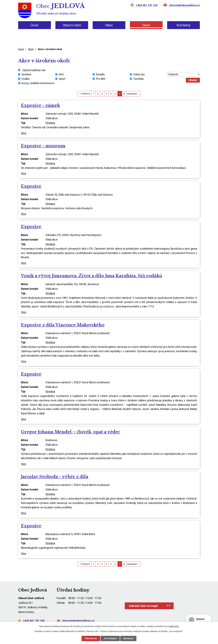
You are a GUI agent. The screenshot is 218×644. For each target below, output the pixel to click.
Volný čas (139, 74)
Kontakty (183, 25)
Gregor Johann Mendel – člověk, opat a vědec (70, 432)
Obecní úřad (72, 25)
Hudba (25, 79)
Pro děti (101, 79)
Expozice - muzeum (43, 146)
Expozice (31, 186)
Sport (62, 79)
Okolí (146, 25)
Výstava (26, 74)
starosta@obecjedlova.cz (184, 5)
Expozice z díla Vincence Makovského (63, 325)
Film (61, 74)
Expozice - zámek (40, 105)
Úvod (35, 25)
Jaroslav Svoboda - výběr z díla (55, 477)
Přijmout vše (91, 638)
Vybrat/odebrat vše (34, 70)
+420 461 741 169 (147, 5)
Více (24, 133)
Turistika (138, 79)
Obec (109, 25)
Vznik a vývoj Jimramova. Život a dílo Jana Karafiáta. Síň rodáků (92, 276)
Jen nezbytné (110, 638)
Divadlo (100, 74)
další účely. (174, 626)
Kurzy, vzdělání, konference (38, 83)
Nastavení (129, 638)
